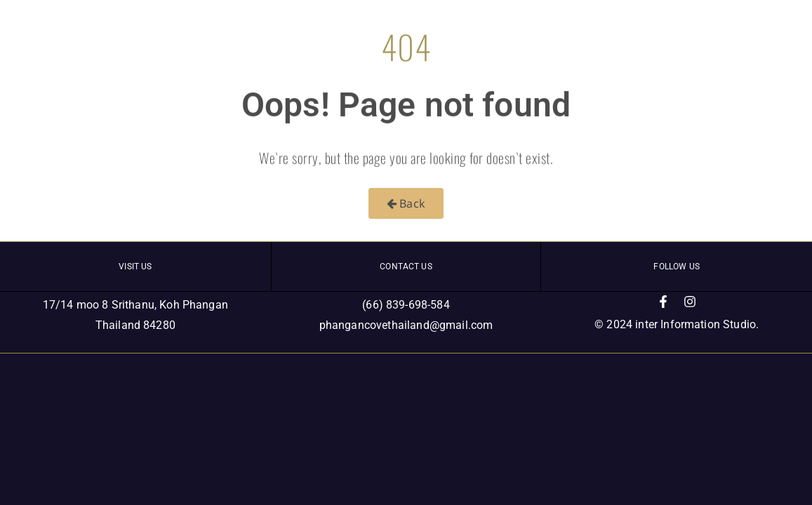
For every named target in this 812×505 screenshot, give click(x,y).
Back (406, 203)
